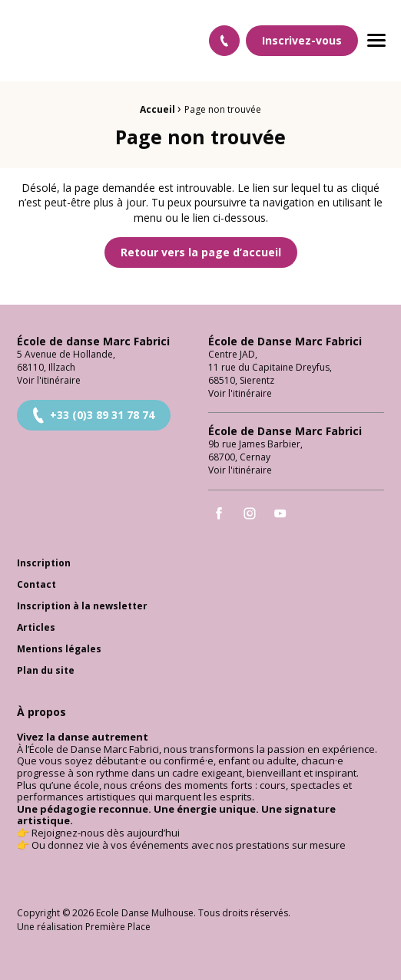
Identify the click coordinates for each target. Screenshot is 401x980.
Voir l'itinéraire (49, 380)
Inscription (44, 564)
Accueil (157, 109)
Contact (36, 585)
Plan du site (46, 671)
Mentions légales (59, 650)
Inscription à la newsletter (82, 607)
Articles (36, 628)
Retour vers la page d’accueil (201, 252)
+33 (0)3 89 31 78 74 (92, 415)
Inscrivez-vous (302, 40)
